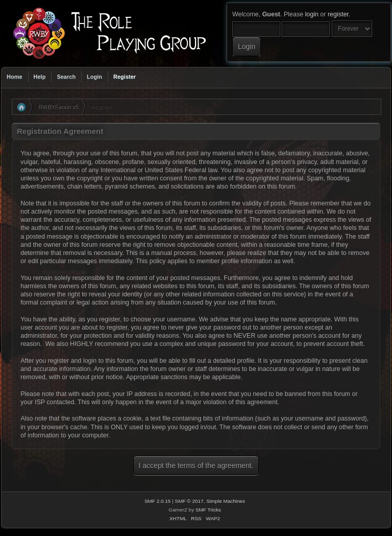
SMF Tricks (208, 510)
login (312, 14)
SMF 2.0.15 (158, 501)
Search (66, 77)
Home (15, 77)
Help (40, 77)
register (338, 14)
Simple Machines (226, 501)
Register (125, 77)
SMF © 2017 (189, 501)
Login (94, 77)
